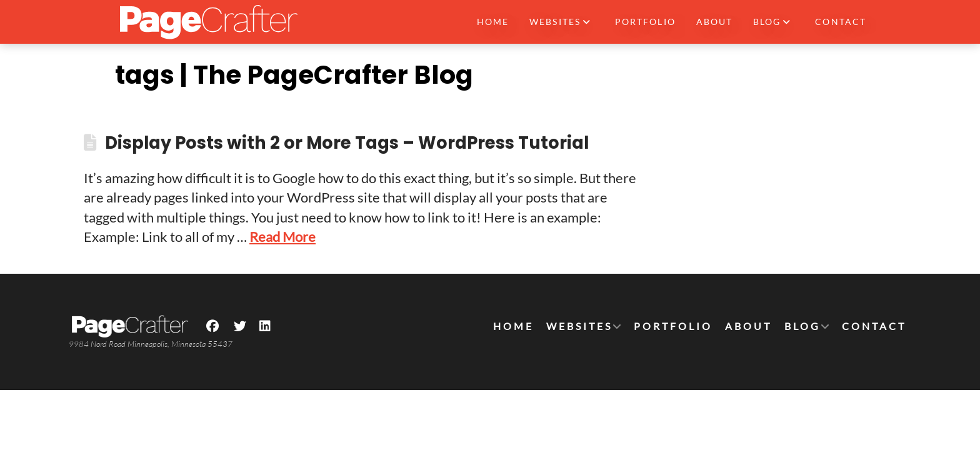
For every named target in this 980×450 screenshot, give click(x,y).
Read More (282, 237)
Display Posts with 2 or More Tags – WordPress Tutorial (347, 143)
